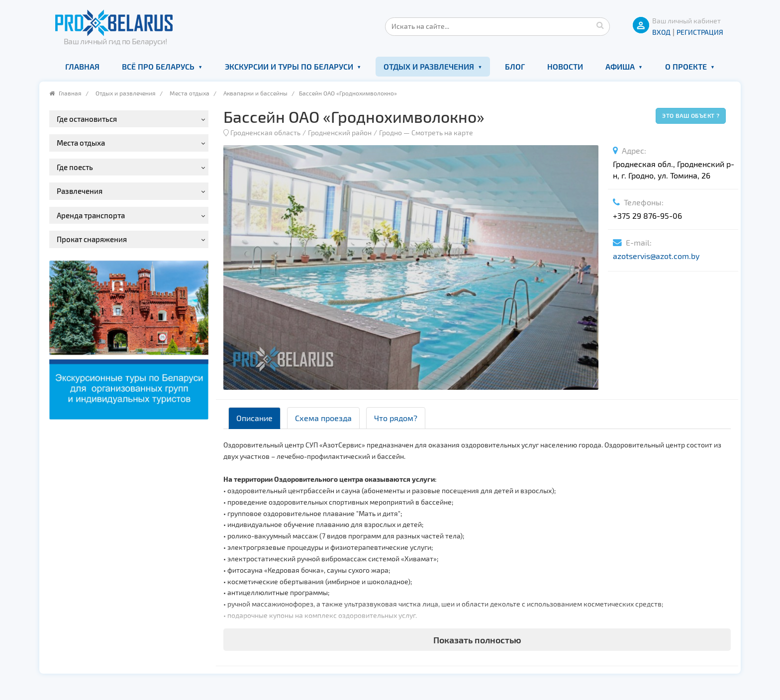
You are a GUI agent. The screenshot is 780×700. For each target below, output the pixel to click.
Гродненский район (340, 132)
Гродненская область (265, 132)
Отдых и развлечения (429, 66)
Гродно (390, 132)
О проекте (686, 66)
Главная (82, 66)
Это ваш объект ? (691, 115)
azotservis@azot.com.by (656, 256)
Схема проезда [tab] (323, 418)
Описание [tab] (254, 418)
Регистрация (700, 32)
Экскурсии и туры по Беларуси (289, 66)
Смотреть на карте (442, 132)
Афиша (620, 66)
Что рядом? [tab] (396, 418)
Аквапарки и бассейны (255, 93)
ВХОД (661, 32)
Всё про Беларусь (158, 66)
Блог (515, 66)
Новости (565, 66)
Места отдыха (190, 93)
